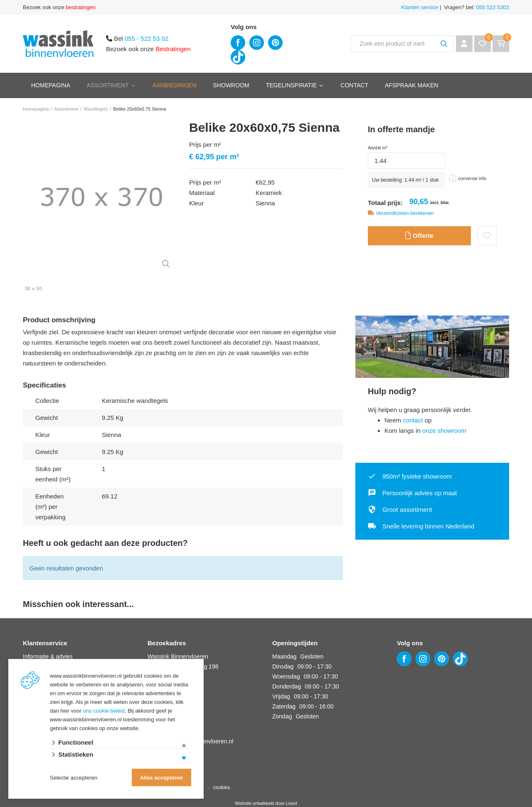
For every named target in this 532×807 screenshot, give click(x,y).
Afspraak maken (411, 85)
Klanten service (420, 7)
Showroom (231, 85)
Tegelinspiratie (292, 85)
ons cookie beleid (104, 711)
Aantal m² (378, 148)
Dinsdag (283, 666)
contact (413, 420)
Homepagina (51, 85)
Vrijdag (281, 696)
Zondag (282, 716)
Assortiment (108, 85)
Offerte (419, 236)
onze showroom (444, 431)
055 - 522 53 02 (147, 38)
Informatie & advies (48, 656)
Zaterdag (284, 706)
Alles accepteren (161, 778)
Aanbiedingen (175, 85)
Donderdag (287, 686)
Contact (354, 85)
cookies (222, 787)
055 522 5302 (492, 7)
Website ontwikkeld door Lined (266, 803)
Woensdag (286, 676)
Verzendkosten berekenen (405, 213)
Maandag (284, 656)
